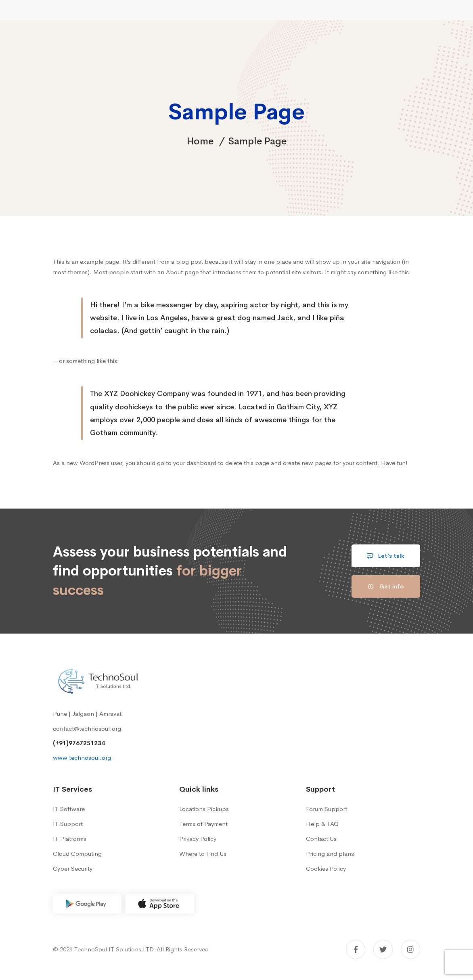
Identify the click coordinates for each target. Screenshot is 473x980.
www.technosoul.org (82, 758)
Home (200, 141)
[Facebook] (356, 949)
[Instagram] (410, 949)
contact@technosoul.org (87, 729)
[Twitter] (383, 949)
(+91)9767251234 (79, 743)
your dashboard (195, 463)
